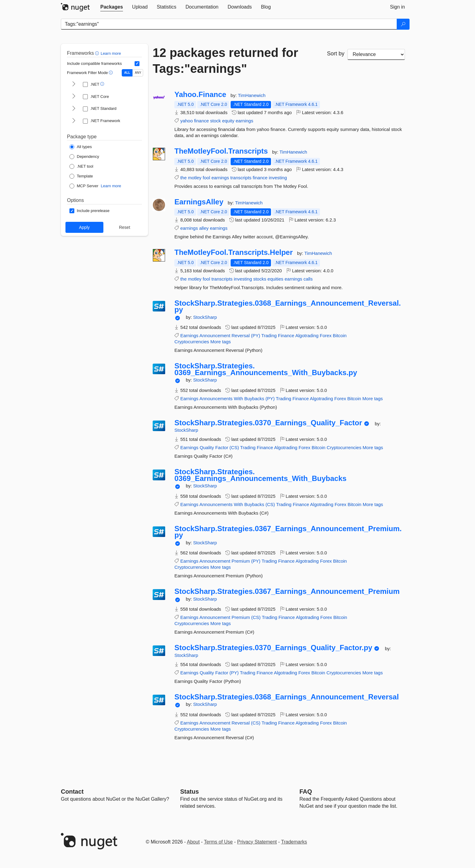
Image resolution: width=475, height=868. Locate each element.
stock (215, 121)
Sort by (336, 54)
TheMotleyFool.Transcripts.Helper (234, 252)
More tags (221, 342)
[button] (98, 53)
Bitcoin (340, 335)
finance (201, 121)
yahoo (186, 121)
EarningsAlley (199, 202)
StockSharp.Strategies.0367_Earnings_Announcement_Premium (287, 591)
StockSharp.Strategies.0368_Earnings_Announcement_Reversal (287, 697)
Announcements (216, 399)
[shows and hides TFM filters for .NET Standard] (74, 109)
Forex (326, 335)
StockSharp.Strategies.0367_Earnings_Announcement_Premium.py (288, 532)
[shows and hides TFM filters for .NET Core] (74, 97)
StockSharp (205, 317)
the (183, 178)
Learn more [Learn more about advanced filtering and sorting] (111, 53)
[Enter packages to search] (229, 24)
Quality (207, 447)
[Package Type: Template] (81, 176)
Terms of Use (218, 842)
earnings (244, 121)
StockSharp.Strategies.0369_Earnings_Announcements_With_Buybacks (260, 475)
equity (228, 121)
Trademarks (294, 842)
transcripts (241, 178)
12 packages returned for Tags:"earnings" (225, 61)
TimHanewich (252, 95)
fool (206, 178)
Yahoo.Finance (200, 95)
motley (195, 178)
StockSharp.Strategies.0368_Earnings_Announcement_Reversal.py (288, 306)
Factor (222, 447)
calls (308, 279)
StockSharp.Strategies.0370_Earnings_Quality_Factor (268, 423)
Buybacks (254, 399)
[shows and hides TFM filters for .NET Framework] (74, 121)
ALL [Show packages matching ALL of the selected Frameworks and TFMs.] (127, 73)
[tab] (112, 7)
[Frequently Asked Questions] (306, 792)
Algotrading (307, 335)
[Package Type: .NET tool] (81, 166)
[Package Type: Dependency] (84, 157)
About (193, 842)
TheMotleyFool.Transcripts (221, 151)
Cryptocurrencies (192, 342)
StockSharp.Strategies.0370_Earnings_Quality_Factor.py (273, 648)
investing (278, 178)
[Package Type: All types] (81, 147)
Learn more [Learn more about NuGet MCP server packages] (111, 186)
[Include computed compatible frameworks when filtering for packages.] (137, 64)
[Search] (403, 24)
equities (276, 279)
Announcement (215, 335)
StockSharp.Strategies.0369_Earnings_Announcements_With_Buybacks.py (266, 369)
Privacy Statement (257, 842)
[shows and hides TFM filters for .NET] (74, 84)
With (239, 399)
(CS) (234, 447)
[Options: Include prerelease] (89, 211)
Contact (72, 792)
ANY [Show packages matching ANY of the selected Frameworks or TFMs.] (138, 73)
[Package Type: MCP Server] (84, 186)
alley (204, 228)
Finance (286, 335)
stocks (260, 279)
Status (189, 792)
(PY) (255, 335)
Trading (269, 335)
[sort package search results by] (376, 54)
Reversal (241, 335)
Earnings (189, 335)
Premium (241, 561)
